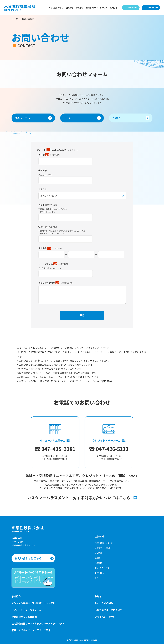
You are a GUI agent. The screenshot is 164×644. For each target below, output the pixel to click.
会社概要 (98, 553)
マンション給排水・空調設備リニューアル (33, 603)
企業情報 (70, 8)
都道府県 (43, 189)
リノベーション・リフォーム (26, 610)
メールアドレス (48, 264)
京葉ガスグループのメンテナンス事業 (31, 630)
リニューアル (22, 118)
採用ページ (132, 8)
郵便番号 (43, 170)
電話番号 (45, 248)
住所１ (42, 205)
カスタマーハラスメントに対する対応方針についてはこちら (79, 501)
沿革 (96, 578)
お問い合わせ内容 (49, 283)
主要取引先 (99, 573)
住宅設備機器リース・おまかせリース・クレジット (38, 623)
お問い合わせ (153, 8)
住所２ (42, 227)
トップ (15, 19)
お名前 (44, 155)
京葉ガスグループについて (97, 8)
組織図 (97, 558)
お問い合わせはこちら (28, 558)
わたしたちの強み (56, 8)
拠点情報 (98, 563)
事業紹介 (80, 8)
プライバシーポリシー (106, 617)
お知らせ (114, 8)
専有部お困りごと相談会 (24, 617)
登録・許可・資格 (102, 568)
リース (67, 118)
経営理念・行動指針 (103, 548)
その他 (116, 118)
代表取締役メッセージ (104, 543)
